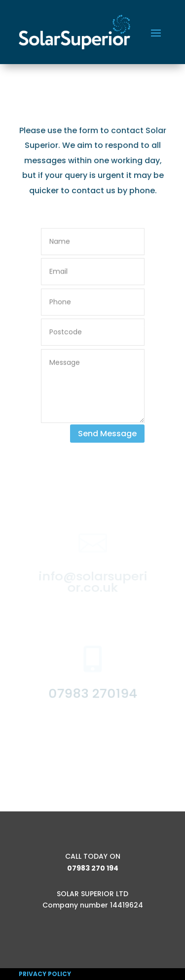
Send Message (107, 434)
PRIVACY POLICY (45, 974)
